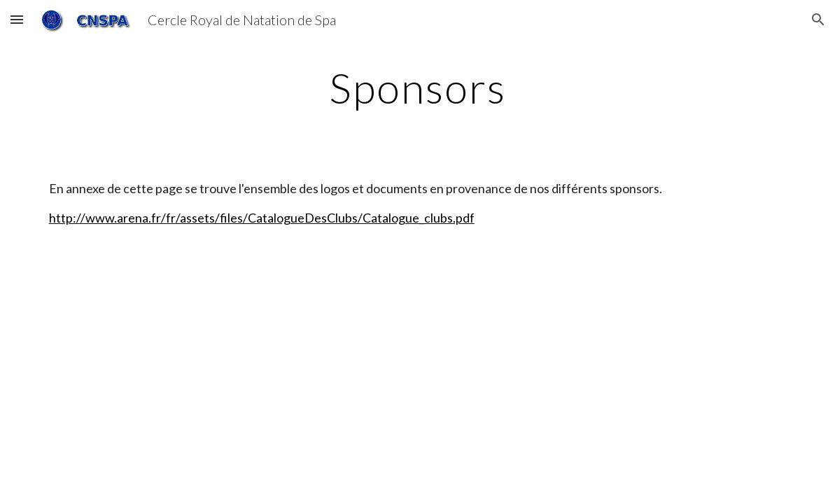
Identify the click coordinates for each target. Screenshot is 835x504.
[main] (418, 87)
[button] (17, 19)
